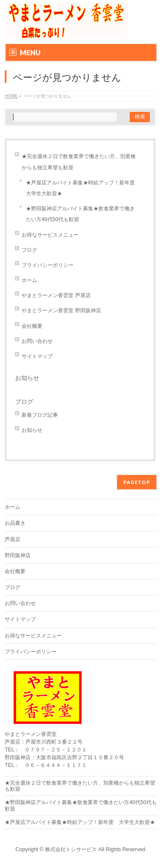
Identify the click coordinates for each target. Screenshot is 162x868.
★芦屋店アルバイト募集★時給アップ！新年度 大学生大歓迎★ (83, 188)
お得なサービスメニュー (50, 235)
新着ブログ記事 (40, 415)
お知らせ (27, 378)
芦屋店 (13, 539)
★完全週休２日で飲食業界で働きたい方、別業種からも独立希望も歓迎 (79, 162)
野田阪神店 (18, 555)
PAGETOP (137, 482)
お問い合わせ (37, 341)
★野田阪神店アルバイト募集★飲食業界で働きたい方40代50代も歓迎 (80, 214)
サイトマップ (37, 356)
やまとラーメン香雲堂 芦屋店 (56, 295)
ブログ (29, 250)
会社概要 (32, 326)
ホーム (29, 280)
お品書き (15, 523)
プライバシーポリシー (48, 265)
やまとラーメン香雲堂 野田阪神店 (61, 310)
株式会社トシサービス (71, 849)
